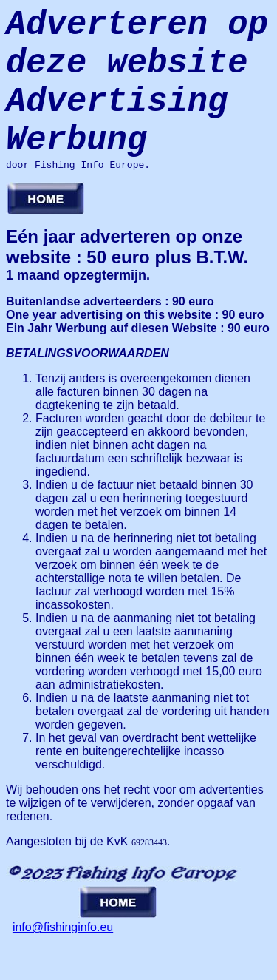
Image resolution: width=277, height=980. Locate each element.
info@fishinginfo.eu (63, 961)
